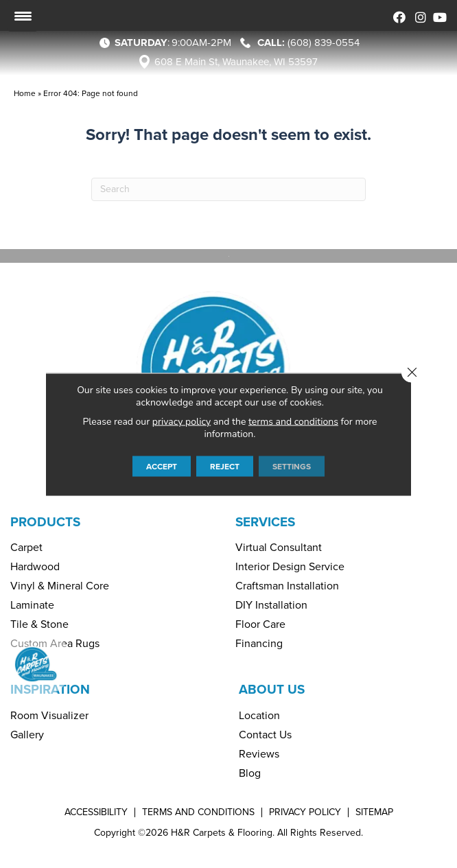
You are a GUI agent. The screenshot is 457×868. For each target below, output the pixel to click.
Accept (162, 466)
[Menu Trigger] (23, 16)
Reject (225, 466)
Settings (292, 466)
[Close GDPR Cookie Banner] (412, 372)
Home (25, 93)
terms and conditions (293, 421)
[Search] (228, 189)
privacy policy (181, 421)
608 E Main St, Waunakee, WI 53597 (236, 62)
